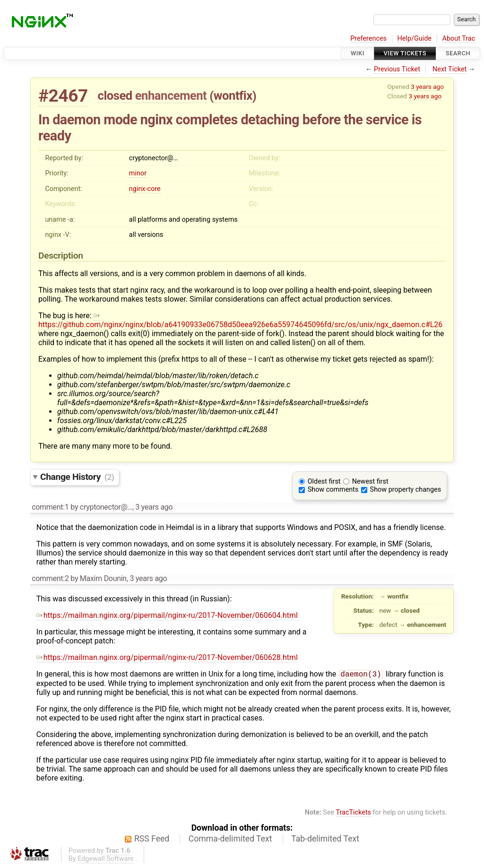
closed (115, 95)
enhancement (171, 95)
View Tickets (405, 53)
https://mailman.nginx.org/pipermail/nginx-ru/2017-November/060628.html (167, 657)
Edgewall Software (106, 860)
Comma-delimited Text (230, 840)
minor (138, 173)
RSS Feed (152, 840)
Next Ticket (449, 69)
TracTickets (353, 813)
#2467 (63, 96)
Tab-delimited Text (325, 840)
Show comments (333, 490)
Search (458, 53)
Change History (77, 477)
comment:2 (50, 578)
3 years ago (427, 87)
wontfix (233, 95)
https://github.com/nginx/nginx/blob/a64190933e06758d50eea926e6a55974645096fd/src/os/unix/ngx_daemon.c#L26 (240, 320)
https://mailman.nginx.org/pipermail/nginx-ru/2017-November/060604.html (167, 615)
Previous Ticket (397, 69)
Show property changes (406, 490)
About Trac (459, 39)
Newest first (370, 482)
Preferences (368, 39)
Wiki (358, 53)
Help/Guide (415, 39)
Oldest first (324, 482)
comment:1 (50, 507)
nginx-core (145, 189)
